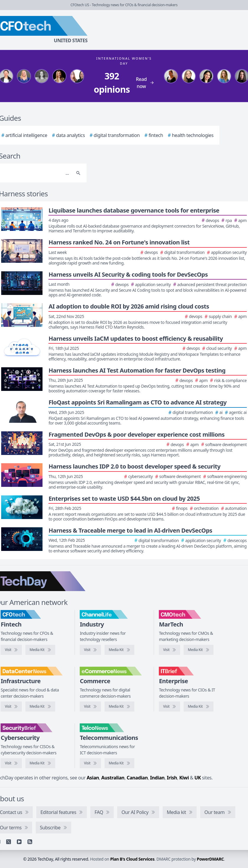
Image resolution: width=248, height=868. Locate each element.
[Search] (78, 173)
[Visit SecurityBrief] (11, 763)
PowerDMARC (211, 859)
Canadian (137, 778)
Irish (172, 778)
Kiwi (184, 778)
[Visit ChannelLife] (90, 650)
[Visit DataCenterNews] (11, 707)
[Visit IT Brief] (169, 707)
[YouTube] (19, 842)
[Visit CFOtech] (11, 650)
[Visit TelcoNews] (90, 763)
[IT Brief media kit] (198, 707)
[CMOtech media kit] (198, 650)
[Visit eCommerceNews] (90, 707)
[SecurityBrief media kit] (40, 763)
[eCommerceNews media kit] (119, 707)
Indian (157, 778)
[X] (9, 842)
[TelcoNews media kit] (119, 763)
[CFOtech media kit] (40, 650)
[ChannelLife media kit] (119, 650)
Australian (113, 778)
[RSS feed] (30, 842)
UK (198, 778)
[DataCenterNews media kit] (40, 707)
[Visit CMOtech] (169, 650)
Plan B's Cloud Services (132, 859)
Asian (93, 778)
